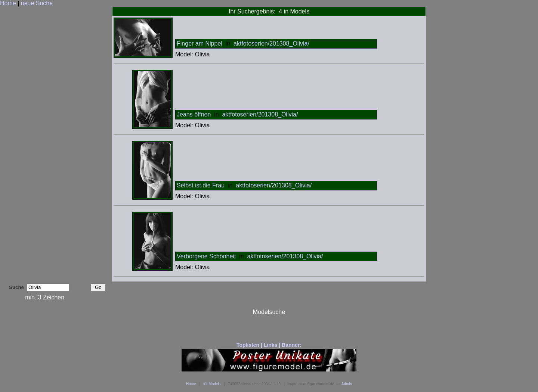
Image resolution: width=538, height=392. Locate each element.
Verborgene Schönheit (206, 256)
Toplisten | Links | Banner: (269, 345)
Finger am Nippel (200, 43)
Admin (347, 384)
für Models (212, 384)
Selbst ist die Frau (201, 185)
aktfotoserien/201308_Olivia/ (271, 43)
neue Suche (37, 3)
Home (8, 3)
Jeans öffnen (194, 114)
